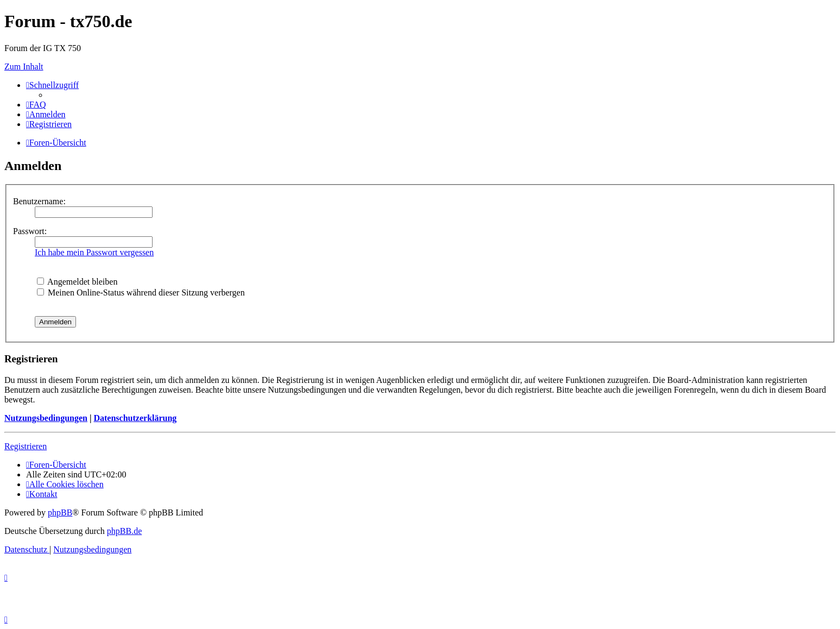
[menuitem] (36, 105)
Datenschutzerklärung (135, 418)
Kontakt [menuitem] (42, 494)
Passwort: (30, 231)
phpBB (60, 512)
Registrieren (26, 446)
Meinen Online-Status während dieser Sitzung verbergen (141, 293)
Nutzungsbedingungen (46, 418)
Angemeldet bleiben (77, 282)
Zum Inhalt (24, 67)
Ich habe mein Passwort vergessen (94, 252)
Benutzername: (39, 201)
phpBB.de (124, 531)
